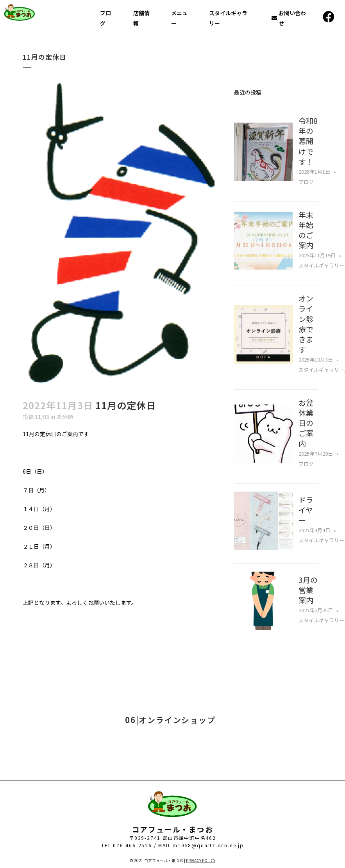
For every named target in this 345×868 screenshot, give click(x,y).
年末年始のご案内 (306, 230)
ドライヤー (306, 510)
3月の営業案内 (308, 590)
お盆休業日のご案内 (306, 423)
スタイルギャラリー (228, 18)
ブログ (105, 18)
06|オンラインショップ (170, 720)
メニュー (179, 18)
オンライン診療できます (306, 324)
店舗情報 (141, 18)
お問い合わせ (289, 18)
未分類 (65, 417)
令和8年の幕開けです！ (308, 141)
